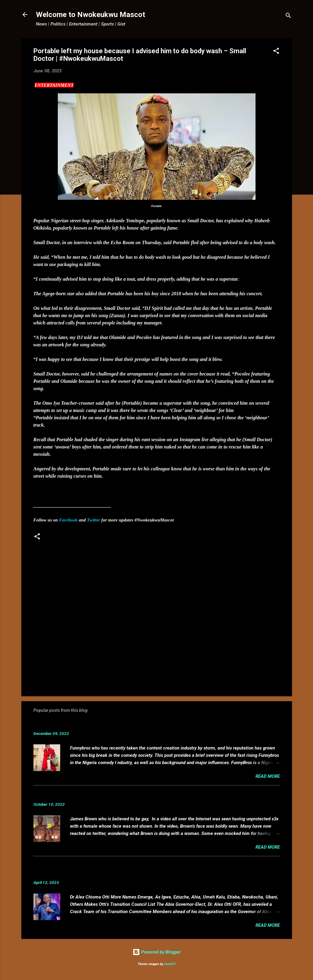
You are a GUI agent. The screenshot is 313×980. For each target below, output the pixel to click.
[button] (276, 52)
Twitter (94, 520)
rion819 (170, 964)
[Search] (288, 17)
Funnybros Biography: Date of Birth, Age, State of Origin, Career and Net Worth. (133, 724)
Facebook (68, 520)
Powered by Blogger (157, 952)
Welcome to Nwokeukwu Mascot (90, 15)
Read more (268, 776)
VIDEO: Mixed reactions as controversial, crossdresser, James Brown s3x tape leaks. (139, 795)
